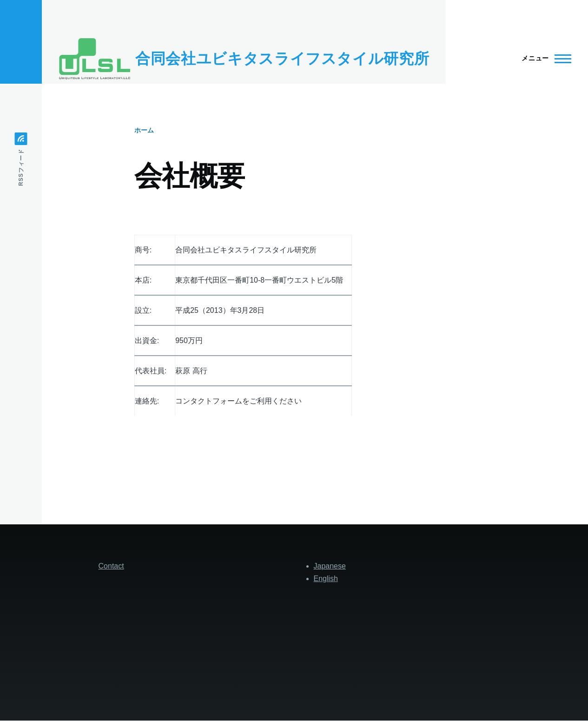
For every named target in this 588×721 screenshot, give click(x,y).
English (326, 579)
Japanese (330, 566)
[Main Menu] (544, 59)
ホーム (144, 130)
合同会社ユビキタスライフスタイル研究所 (282, 59)
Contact (111, 566)
